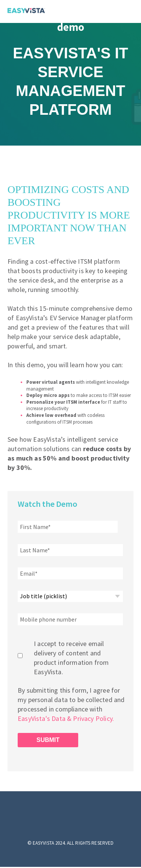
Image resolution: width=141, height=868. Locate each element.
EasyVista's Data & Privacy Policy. (67, 718)
